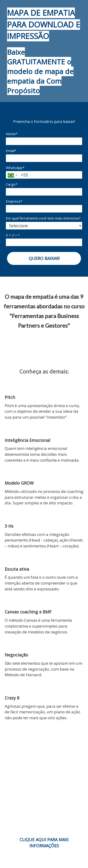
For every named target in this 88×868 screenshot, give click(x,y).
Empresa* (14, 201)
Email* (11, 151)
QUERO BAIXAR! (44, 258)
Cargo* (12, 184)
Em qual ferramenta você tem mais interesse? (43, 218)
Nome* (12, 134)
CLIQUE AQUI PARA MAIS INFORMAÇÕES (44, 843)
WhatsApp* (15, 168)
